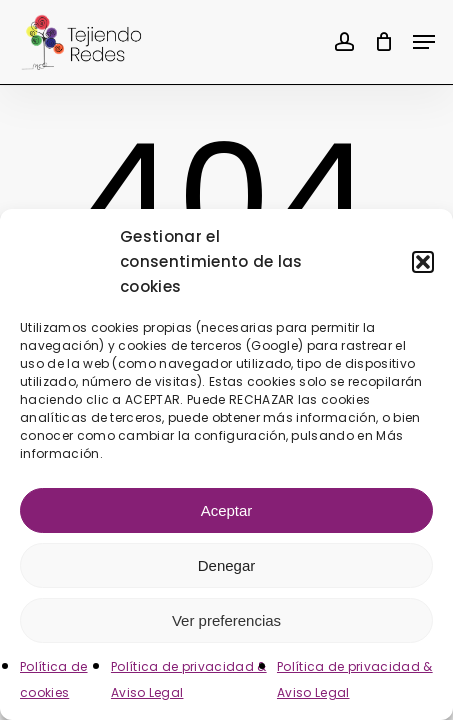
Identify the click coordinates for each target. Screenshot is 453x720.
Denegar (227, 565)
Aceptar (227, 510)
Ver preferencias (226, 620)
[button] (423, 262)
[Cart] (383, 42)
